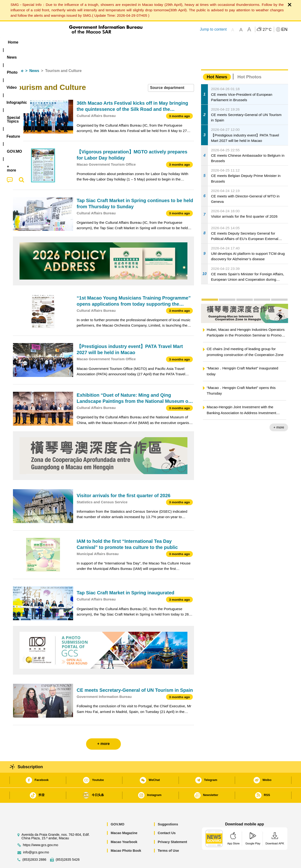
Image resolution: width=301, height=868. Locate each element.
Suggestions (168, 810)
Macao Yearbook (124, 828)
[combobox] (171, 74)
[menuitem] (43, 42)
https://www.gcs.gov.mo (40, 831)
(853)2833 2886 (34, 845)
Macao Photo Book (126, 836)
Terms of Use (168, 836)
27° (267, 30)
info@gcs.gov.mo (36, 838)
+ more (279, 413)
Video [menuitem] (83, 42)
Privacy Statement (172, 828)
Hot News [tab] (217, 62)
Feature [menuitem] (169, 42)
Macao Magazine (124, 819)
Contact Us (167, 819)
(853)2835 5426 (68, 845)
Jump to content (213, 29)
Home (18, 56)
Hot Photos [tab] (249, 62)
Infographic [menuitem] (107, 42)
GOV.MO (118, 810)
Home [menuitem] (23, 42)
